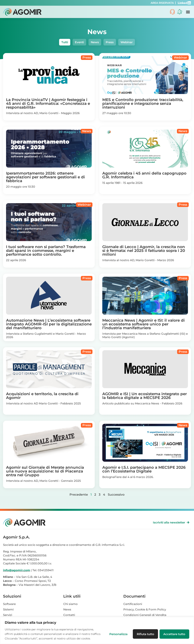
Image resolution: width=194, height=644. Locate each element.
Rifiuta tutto (145, 632)
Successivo (116, 495)
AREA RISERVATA (162, 3)
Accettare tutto (174, 632)
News (95, 42)
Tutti (65, 42)
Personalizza (117, 632)
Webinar (127, 42)
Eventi (79, 42)
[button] (188, 12)
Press (110, 42)
